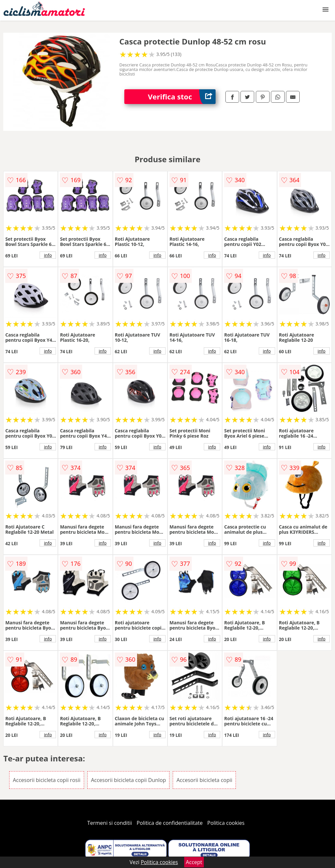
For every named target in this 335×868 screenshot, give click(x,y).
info (48, 255)
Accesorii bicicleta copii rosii (47, 780)
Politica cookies (226, 823)
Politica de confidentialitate (170, 823)
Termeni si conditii (110, 823)
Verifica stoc (182, 97)
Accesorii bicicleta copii (204, 780)
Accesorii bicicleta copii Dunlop (128, 780)
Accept (194, 862)
